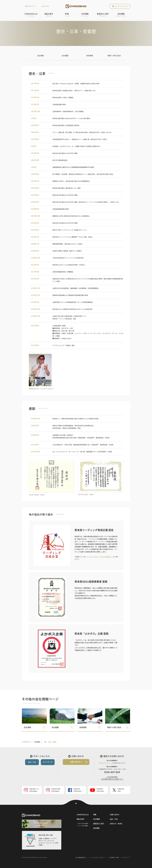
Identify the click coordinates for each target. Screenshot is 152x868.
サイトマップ (48, 762)
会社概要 (65, 56)
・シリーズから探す (82, 826)
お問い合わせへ (76, 762)
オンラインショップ (121, 6)
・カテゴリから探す (82, 823)
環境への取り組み (114, 56)
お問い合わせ (31, 6)
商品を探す (49, 15)
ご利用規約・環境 (114, 858)
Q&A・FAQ (45, 6)
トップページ (26, 742)
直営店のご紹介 (103, 15)
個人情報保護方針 (81, 858)
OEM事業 (85, 15)
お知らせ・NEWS (116, 824)
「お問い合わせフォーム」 (105, 763)
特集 (95, 815)
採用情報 (90, 56)
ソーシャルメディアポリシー (97, 858)
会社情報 (121, 15)
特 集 (67, 15)
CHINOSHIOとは (31, 15)
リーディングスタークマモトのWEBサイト (100, 557)
